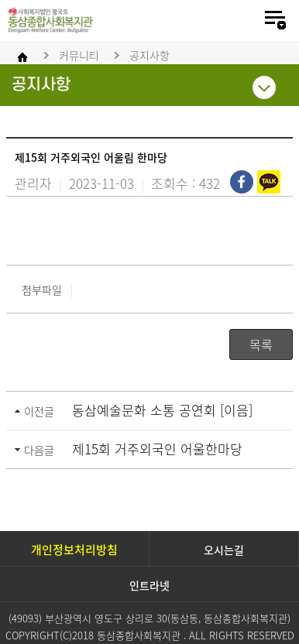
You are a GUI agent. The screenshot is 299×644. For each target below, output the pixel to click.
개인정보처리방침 (74, 550)
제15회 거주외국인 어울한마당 (157, 449)
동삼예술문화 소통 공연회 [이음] (162, 410)
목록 (261, 344)
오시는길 (224, 550)
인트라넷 (149, 585)
